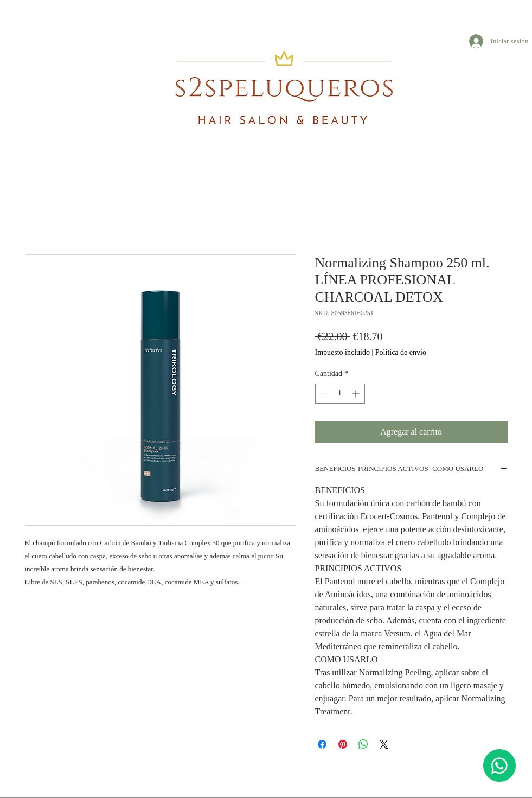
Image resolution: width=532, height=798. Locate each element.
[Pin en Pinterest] (343, 744)
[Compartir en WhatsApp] (363, 744)
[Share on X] (384, 744)
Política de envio (401, 352)
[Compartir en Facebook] (322, 744)
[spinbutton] (340, 394)
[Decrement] (323, 394)
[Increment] (357, 394)
